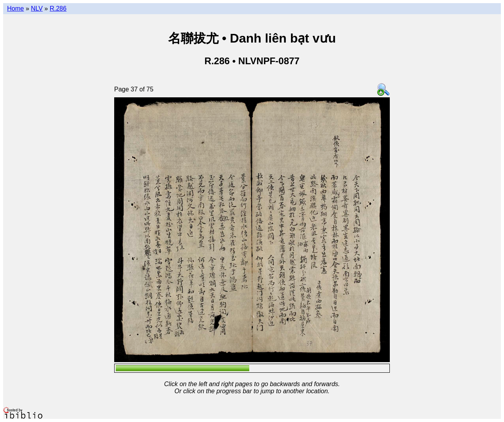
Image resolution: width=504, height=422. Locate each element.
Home (16, 8)
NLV (37, 8)
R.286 (58, 8)
